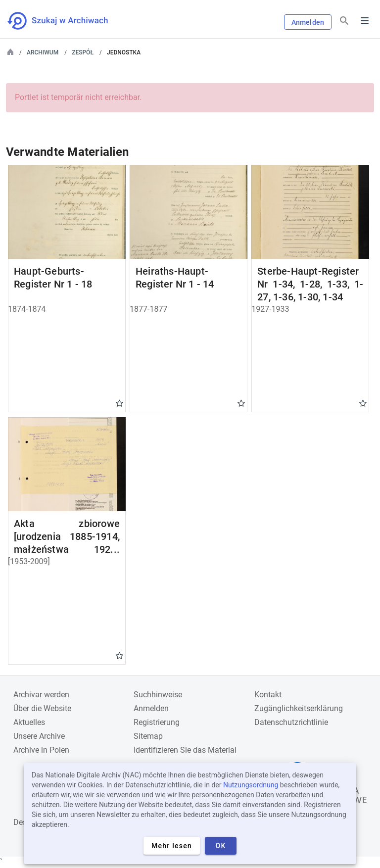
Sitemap (148, 736)
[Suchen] (344, 21)
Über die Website (42, 708)
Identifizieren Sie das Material (185, 750)
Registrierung (157, 722)
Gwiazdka (119, 403)
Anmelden (308, 22)
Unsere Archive (39, 736)
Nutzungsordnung (251, 785)
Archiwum (43, 52)
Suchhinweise (158, 695)
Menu (365, 21)
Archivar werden (41, 695)
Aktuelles (29, 722)
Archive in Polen (41, 750)
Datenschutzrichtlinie (291, 722)
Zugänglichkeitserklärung (299, 708)
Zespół (83, 52)
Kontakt (268, 695)
